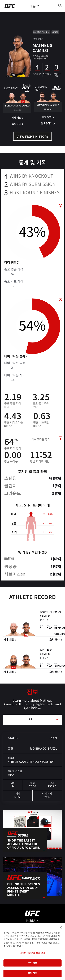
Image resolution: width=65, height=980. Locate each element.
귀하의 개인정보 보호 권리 (32, 953)
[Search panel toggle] (60, 5)
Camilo (45, 616)
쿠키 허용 (32, 973)
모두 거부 (32, 963)
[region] (32, 951)
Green (44, 650)
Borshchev (48, 612)
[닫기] (61, 927)
